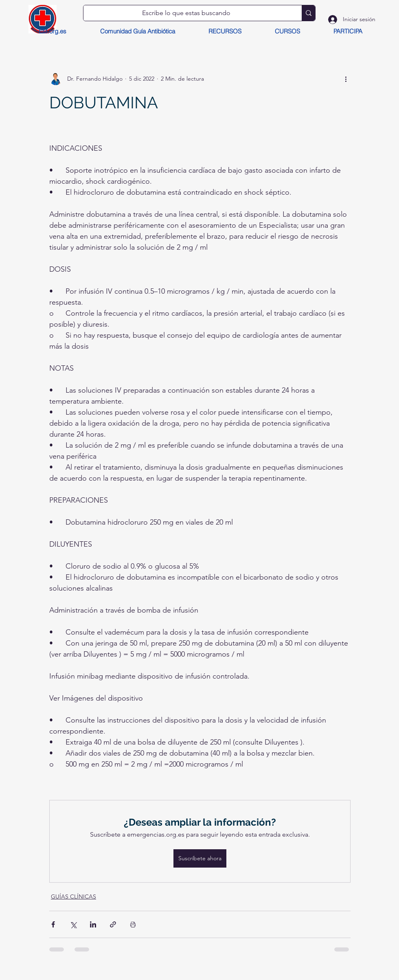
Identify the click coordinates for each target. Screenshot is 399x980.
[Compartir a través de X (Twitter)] (73, 924)
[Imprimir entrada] (133, 924)
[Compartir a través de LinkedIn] (93, 924)
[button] (225, 31)
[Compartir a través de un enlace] (113, 924)
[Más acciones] (346, 79)
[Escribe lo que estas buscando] (186, 13)
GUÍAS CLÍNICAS (73, 897)
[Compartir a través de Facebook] (53, 924)
